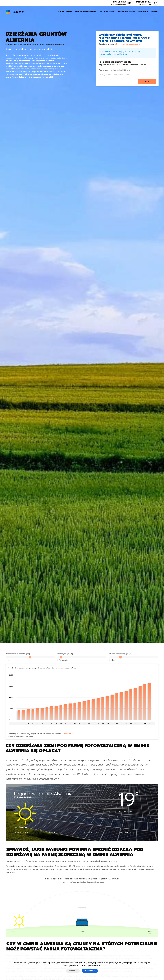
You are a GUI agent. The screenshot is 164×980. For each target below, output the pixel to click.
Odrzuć (73, 971)
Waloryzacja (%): (65, 654)
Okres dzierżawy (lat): (120, 654)
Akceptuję (90, 971)
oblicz (147, 81)
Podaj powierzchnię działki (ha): (114, 70)
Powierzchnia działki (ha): (18, 654)
